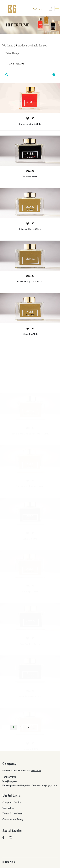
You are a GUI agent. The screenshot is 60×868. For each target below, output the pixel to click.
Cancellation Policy (13, 820)
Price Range (12, 53)
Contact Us (8, 808)
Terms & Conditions (13, 814)
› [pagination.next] (29, 727)
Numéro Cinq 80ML (30, 126)
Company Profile (12, 803)
